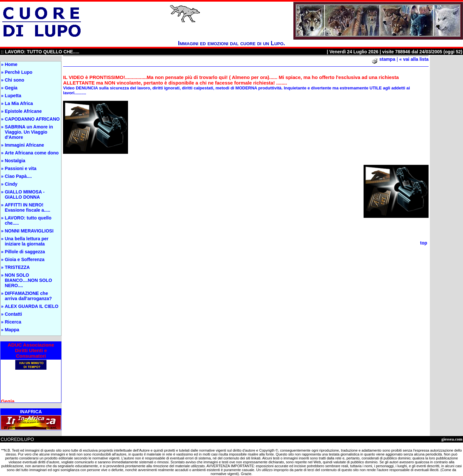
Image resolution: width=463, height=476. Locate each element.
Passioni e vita (21, 168)
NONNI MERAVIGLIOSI (29, 231)
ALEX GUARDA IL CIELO (32, 306)
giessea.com (452, 439)
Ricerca (13, 322)
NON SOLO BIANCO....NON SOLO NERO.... (28, 280)
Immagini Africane (25, 145)
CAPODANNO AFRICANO (32, 119)
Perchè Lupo (19, 72)
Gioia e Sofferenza (25, 259)
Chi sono (15, 80)
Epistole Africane (23, 111)
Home (11, 64)
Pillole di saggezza (25, 252)
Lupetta (13, 96)
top (424, 243)
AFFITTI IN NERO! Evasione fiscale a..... (28, 207)
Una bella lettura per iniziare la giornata (27, 241)
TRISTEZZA (17, 267)
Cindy (11, 184)
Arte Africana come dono (32, 153)
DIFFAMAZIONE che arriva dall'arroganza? (28, 296)
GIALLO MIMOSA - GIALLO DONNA (25, 194)
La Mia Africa (19, 103)
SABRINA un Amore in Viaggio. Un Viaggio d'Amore (29, 132)
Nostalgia (15, 161)
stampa (387, 59)
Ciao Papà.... (18, 176)
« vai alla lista (414, 59)
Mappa (12, 330)
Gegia (11, 88)
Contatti (13, 314)
